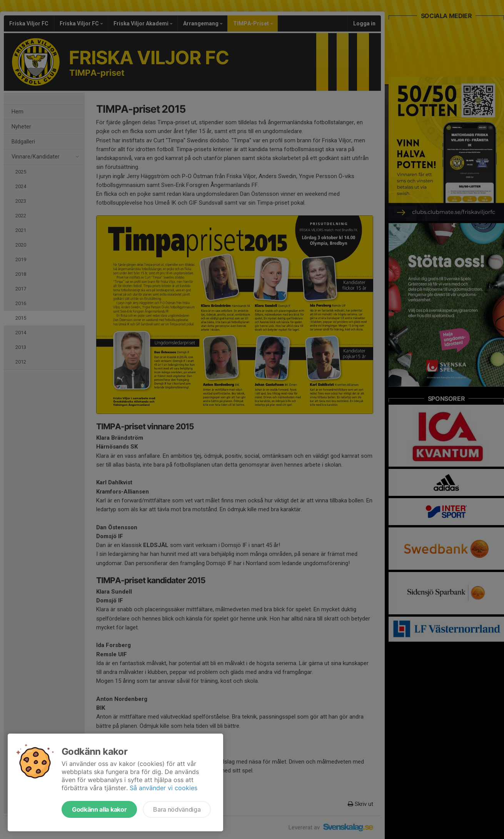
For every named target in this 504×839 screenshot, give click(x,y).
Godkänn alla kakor (99, 809)
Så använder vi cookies (164, 788)
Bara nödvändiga (177, 809)
